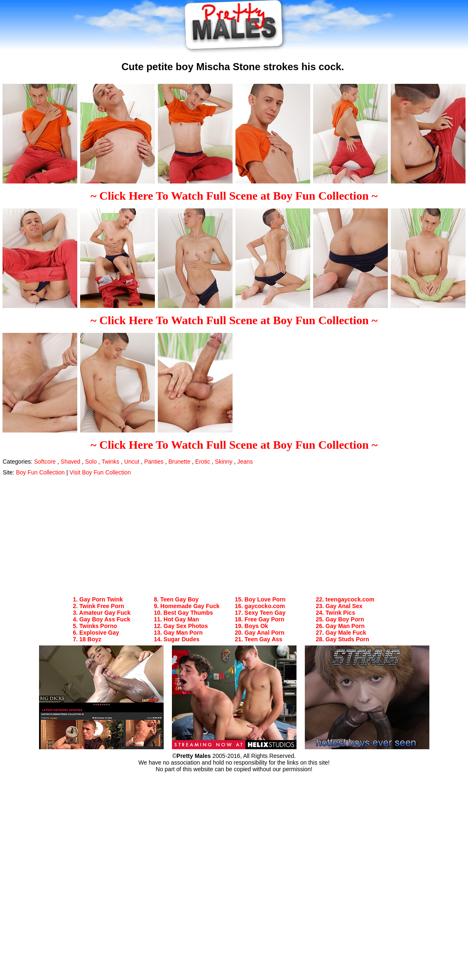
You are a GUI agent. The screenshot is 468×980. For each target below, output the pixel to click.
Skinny (224, 462)
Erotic (203, 462)
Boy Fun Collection (40, 472)
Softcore (45, 462)
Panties (154, 462)
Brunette (180, 462)
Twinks (110, 462)
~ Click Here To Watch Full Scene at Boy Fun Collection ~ (234, 196)
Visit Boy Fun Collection (100, 472)
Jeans (245, 462)
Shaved (70, 462)
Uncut (132, 462)
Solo (91, 462)
